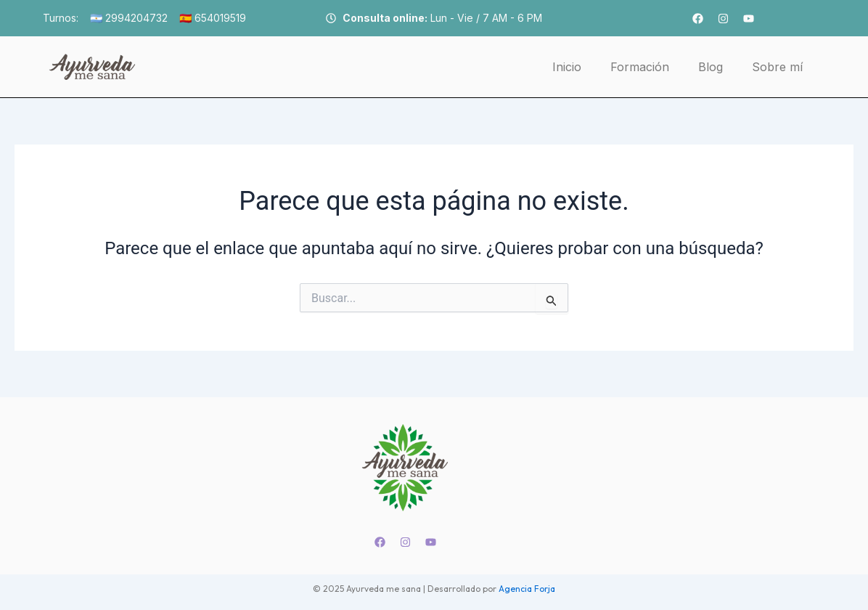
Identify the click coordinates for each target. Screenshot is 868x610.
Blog (711, 67)
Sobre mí (777, 67)
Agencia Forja (527, 589)
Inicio (567, 67)
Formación (640, 67)
